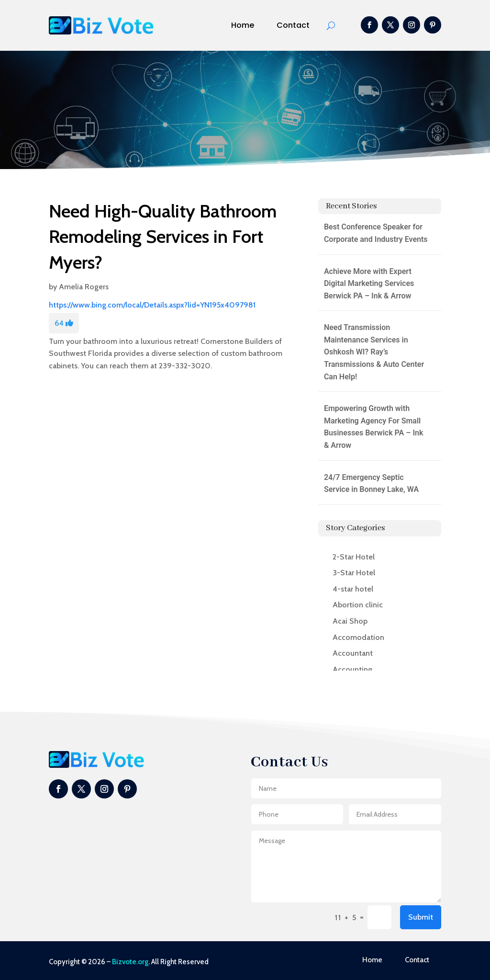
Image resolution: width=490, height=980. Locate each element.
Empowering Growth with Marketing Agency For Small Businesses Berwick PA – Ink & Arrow (374, 427)
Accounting (352, 669)
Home (243, 25)
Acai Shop (350, 621)
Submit (421, 917)
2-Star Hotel (354, 557)
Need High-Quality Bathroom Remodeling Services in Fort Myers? (163, 236)
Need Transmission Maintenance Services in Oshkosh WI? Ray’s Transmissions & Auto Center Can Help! (374, 352)
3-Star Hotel (354, 573)
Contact (293, 25)
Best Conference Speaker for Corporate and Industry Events (376, 233)
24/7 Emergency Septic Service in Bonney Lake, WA (371, 484)
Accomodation (358, 637)
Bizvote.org (130, 962)
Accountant (353, 653)
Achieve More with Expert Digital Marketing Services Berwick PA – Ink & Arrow (369, 284)
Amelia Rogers (84, 287)
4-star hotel (353, 589)
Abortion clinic (358, 605)
